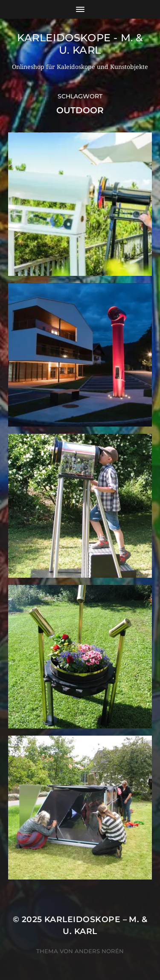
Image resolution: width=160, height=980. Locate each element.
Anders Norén (99, 951)
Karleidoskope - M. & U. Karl (80, 44)
